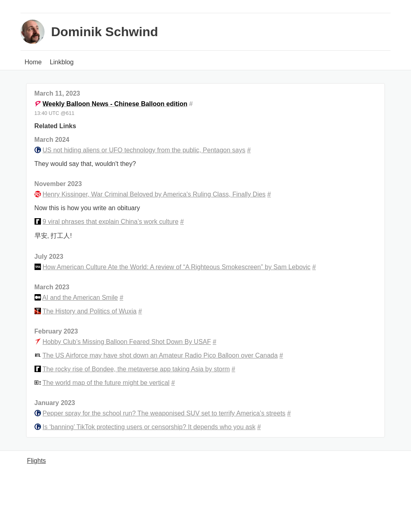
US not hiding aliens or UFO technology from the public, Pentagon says (144, 150)
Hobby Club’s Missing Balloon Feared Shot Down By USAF (127, 342)
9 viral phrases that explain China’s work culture (111, 222)
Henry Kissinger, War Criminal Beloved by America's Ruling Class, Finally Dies (154, 194)
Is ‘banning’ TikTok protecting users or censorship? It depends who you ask (149, 427)
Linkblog (62, 62)
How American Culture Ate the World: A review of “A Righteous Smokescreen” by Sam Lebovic (177, 267)
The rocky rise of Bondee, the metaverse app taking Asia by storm (136, 369)
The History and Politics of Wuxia (90, 311)
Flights (36, 461)
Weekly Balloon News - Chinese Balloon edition (115, 104)
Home (33, 62)
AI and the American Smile (80, 298)
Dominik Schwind (105, 32)
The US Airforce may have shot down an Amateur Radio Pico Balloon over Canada (160, 355)
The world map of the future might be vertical (106, 383)
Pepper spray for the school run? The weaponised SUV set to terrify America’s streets (164, 413)
